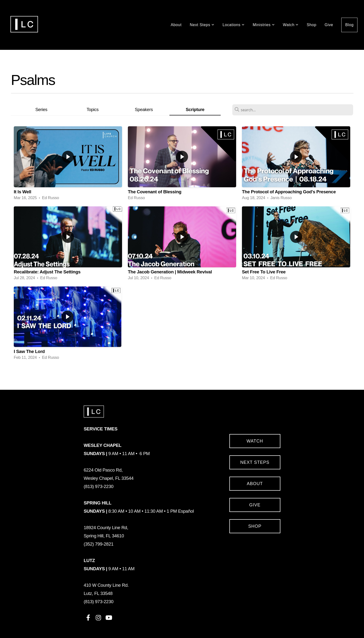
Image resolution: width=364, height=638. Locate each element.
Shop (312, 25)
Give (329, 25)
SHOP (255, 526)
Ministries (264, 25)
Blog (349, 25)
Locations (234, 25)
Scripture (195, 109)
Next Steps (202, 25)
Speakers (144, 109)
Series (41, 109)
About (176, 25)
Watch (291, 25)
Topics (93, 109)
